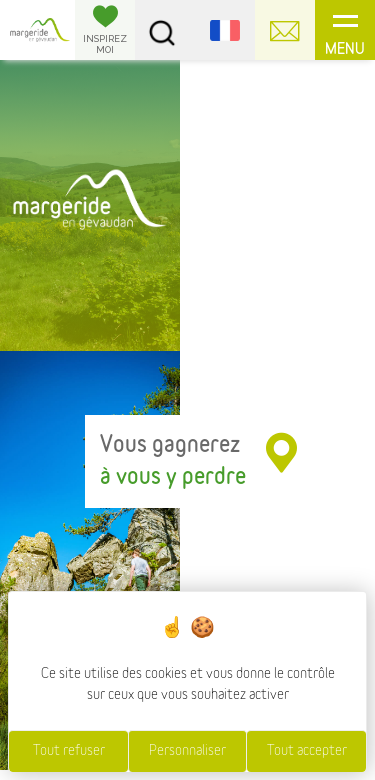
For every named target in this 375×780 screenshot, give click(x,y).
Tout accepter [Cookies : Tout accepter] (307, 751)
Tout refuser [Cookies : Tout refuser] (69, 751)
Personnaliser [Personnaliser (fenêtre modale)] (187, 751)
